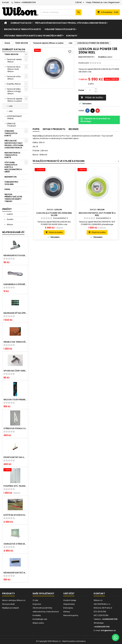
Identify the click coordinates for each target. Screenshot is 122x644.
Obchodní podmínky (42, 608)
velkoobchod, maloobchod (46, 612)
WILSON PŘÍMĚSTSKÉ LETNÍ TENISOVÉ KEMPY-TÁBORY (13, 198)
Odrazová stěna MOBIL (15, 544)
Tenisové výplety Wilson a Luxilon (15, 100)
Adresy (67, 612)
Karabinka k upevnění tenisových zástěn (15, 284)
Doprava (37, 604)
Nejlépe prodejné (11, 608)
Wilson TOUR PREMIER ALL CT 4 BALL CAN (15, 400)
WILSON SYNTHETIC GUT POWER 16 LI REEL (97, 214)
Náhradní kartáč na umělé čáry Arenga (15, 573)
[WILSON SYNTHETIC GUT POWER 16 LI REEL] (97, 170)
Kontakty (72, 36)
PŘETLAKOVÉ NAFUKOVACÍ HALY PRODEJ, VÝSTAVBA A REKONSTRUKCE (71, 23)
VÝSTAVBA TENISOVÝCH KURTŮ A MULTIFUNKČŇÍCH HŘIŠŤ (33, 36)
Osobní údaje (70, 600)
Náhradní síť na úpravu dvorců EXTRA (15, 313)
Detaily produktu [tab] (54, 129)
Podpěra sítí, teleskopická (15, 486)
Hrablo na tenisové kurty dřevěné (15, 342)
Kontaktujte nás (40, 619)
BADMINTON (11, 177)
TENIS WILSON (11, 54)
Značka (102, 57)
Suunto (10, 219)
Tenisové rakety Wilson (14, 61)
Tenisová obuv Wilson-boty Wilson (14, 69)
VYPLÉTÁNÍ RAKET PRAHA (14, 117)
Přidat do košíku (92, 97)
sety (11, 111)
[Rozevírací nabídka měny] (80, 2)
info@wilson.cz (108, 630)
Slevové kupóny (71, 615)
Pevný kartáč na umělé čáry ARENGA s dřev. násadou (15, 457)
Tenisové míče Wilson (14, 78)
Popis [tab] (36, 129)
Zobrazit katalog (21, 23)
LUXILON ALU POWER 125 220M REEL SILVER (54, 214)
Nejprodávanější (13, 232)
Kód (81, 57)
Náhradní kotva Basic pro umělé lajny (15, 255)
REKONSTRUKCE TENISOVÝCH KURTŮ (22, 29)
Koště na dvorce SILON (15, 515)
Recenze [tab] (74, 129)
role (11, 106)
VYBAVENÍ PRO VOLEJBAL (11, 183)
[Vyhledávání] (61, 12)
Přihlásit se (97, 2)
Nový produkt (8, 604)
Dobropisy (68, 608)
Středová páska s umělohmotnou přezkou (15, 428)
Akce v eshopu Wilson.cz (14, 600)
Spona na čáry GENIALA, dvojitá (15, 371)
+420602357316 (28, 2)
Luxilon (10, 214)
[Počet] (90, 90)
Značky (7, 209)
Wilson (10, 225)
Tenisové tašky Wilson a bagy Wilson (14, 91)
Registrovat (114, 2)
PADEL (7, 189)
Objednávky (69, 604)
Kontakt (6, 2)
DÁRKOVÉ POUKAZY (11, 125)
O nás (35, 600)
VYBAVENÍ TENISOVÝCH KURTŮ (60, 29)
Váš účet (69, 593)
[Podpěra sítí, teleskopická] (15, 470)
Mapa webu (38, 623)
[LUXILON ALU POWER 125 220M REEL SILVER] (54, 170)
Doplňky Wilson (14, 84)
